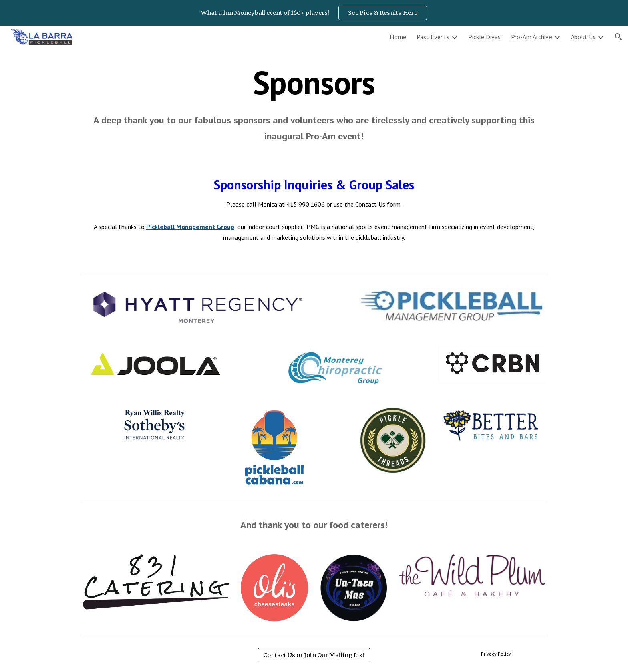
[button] (618, 37)
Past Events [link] (433, 37)
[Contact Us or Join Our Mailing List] (314, 655)
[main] (314, 105)
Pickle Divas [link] (484, 37)
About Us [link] (583, 37)
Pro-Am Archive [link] (531, 37)
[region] (314, 13)
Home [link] (398, 37)
